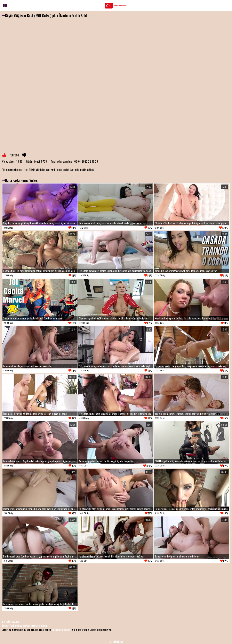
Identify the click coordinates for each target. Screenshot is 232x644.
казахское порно (61, 630)
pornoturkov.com (11, 621)
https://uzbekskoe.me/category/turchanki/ (25, 625)
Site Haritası (116, 641)
